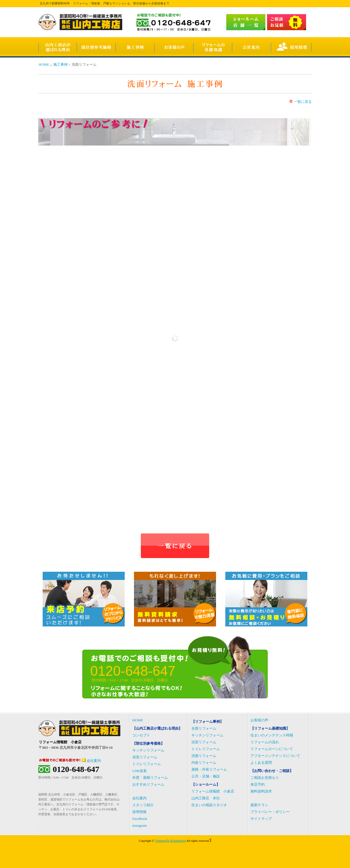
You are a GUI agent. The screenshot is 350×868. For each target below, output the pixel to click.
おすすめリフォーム (148, 784)
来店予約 (258, 784)
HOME (44, 64)
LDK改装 (140, 771)
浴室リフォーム (145, 757)
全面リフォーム (204, 728)
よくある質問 (261, 763)
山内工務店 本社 (206, 798)
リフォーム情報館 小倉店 (213, 791)
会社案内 (94, 761)
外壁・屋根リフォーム (150, 778)
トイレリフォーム (147, 764)
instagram (140, 825)
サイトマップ (261, 819)
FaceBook (140, 819)
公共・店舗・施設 (206, 776)
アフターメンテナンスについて (275, 756)
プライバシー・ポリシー (270, 812)
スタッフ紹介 (143, 805)
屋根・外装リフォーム (209, 769)
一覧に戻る (303, 102)
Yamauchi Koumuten (170, 841)
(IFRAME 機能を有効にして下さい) (175, 338)
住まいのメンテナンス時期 (272, 735)
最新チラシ (259, 805)
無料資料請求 (261, 791)
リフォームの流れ (265, 742)
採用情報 (139, 812)
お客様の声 (259, 720)
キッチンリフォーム (148, 750)
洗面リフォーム (204, 756)
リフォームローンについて (272, 749)
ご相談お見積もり (265, 778)
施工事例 (60, 64)
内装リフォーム (204, 763)
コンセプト (141, 735)
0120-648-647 (76, 769)
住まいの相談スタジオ (209, 805)
